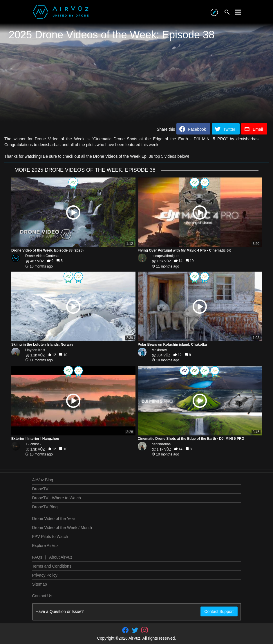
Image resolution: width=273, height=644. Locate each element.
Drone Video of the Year (54, 519)
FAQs (37, 557)
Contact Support (219, 611)
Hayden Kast (35, 350)
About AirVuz (61, 557)
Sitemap (40, 584)
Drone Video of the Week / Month (62, 528)
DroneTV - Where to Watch (57, 498)
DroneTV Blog (45, 507)
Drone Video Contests (42, 256)
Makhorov (159, 350)
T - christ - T (35, 444)
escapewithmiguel (166, 256)
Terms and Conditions (52, 566)
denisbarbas (161, 444)
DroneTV (40, 489)
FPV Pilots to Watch (50, 537)
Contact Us (42, 596)
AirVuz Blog (43, 480)
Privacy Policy (45, 575)
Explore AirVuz (45, 546)
